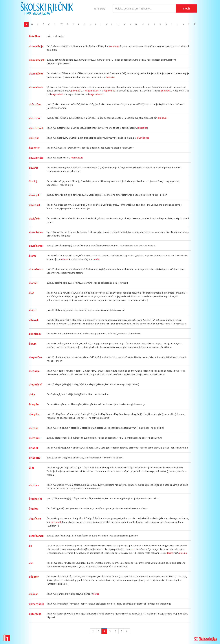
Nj (137, 24)
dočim (170, 553)
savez (96, 594)
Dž (61, 24)
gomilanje (114, 46)
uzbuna (64, 259)
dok (181, 553)
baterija (110, 77)
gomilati (76, 91)
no (132, 549)
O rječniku (100, 9)
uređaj (96, 259)
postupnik (56, 522)
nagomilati (109, 91)
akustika (143, 128)
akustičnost (143, 138)
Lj (118, 24)
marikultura (77, 158)
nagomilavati (92, 91)
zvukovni (163, 118)
